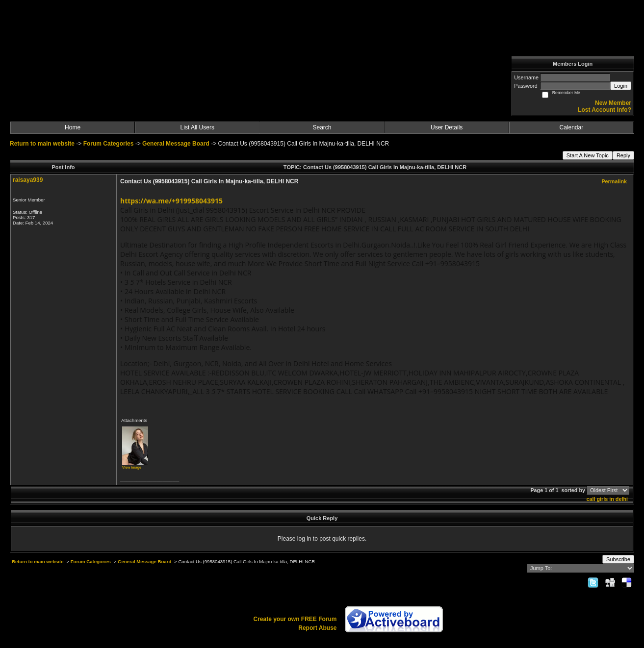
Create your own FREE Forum (295, 619)
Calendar (572, 127)
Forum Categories (109, 144)
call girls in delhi (607, 499)
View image (132, 467)
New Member (613, 103)
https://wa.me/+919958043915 (171, 201)
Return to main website (43, 144)
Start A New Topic (588, 155)
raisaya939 (28, 180)
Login (621, 86)
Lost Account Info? (605, 110)
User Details (447, 127)
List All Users (197, 127)
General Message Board (176, 144)
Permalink (614, 181)
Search (322, 127)
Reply (623, 155)
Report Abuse (317, 628)
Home (73, 127)
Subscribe (618, 559)
